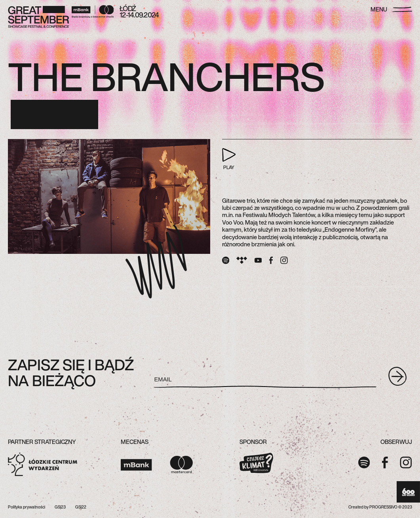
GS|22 (81, 507)
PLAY (229, 159)
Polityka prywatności (27, 507)
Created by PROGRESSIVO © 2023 (380, 507)
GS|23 (60, 507)
